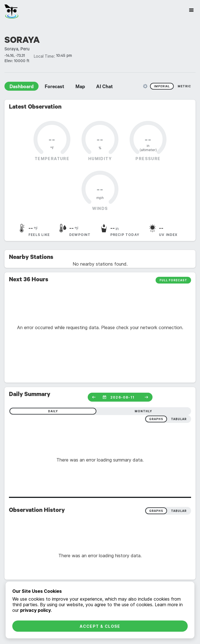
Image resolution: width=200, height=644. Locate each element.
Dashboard (22, 87)
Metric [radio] (184, 86)
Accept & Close (100, 626)
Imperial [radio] (162, 86)
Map (80, 87)
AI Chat (104, 87)
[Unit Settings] (145, 86)
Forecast (54, 87)
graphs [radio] (156, 419)
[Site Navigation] (191, 10)
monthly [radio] (143, 411)
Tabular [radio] (179, 511)
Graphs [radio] (156, 511)
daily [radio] (53, 411)
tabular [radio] (179, 419)
